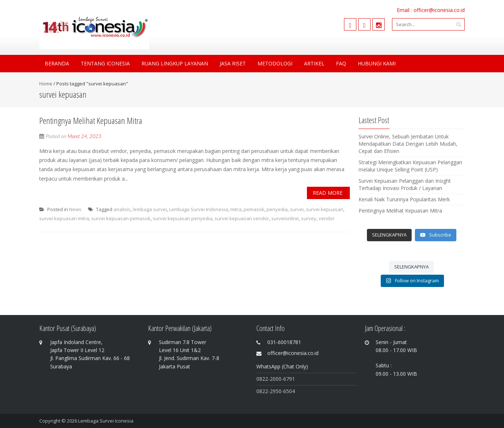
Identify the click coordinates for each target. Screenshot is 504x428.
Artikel (314, 63)
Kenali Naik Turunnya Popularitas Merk (404, 199)
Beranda (57, 63)
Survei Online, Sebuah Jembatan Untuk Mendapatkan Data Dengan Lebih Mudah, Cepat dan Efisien (408, 144)
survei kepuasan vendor (242, 218)
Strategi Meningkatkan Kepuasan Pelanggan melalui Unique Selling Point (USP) (410, 166)
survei (297, 209)
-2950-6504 (281, 391)
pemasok (254, 209)
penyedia (277, 209)
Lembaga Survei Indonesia (199, 209)
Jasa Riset (233, 63)
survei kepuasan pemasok (121, 218)
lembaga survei (150, 209)
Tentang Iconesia (105, 63)
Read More (328, 193)
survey (309, 218)
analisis (122, 209)
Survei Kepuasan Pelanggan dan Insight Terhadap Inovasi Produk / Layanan (405, 184)
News (75, 209)
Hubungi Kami (377, 63)
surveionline (285, 218)
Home (46, 84)
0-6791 (287, 379)
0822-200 (267, 379)
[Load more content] (389, 235)
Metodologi (275, 63)
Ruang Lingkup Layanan (175, 63)
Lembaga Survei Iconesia (106, 421)
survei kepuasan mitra (64, 218)
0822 (262, 391)
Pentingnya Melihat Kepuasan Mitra (91, 120)
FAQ (341, 63)
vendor (327, 218)
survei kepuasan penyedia (183, 218)
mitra (236, 209)
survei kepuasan (325, 209)
